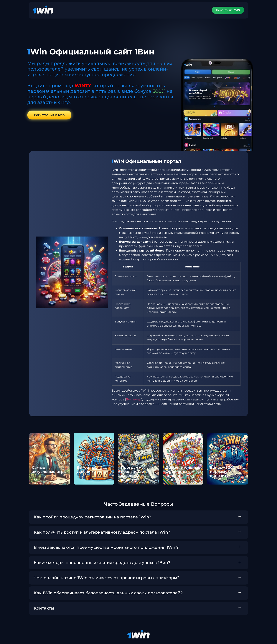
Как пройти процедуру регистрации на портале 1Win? (93, 517)
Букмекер (134, 400)
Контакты (44, 608)
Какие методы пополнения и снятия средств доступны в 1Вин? (102, 563)
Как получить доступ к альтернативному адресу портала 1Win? (102, 532)
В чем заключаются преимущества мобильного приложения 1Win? (106, 547)
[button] (138, 517)
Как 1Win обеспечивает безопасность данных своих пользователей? (108, 593)
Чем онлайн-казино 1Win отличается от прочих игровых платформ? (107, 578)
